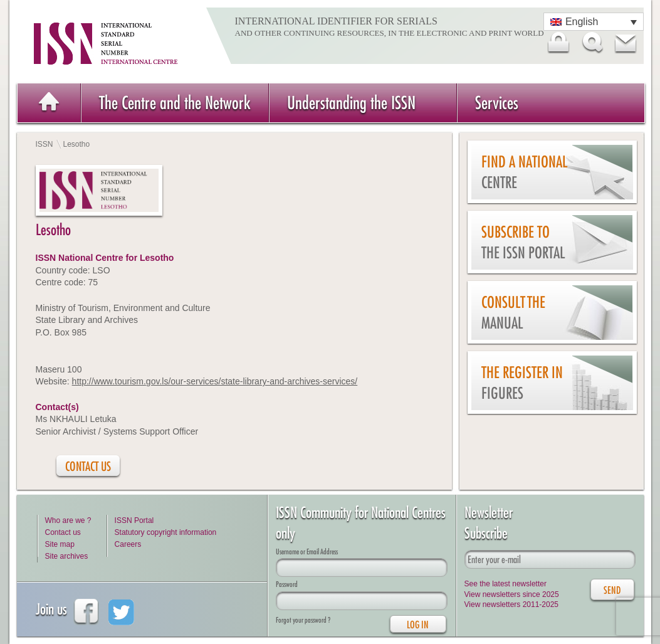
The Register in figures (522, 383)
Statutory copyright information (166, 532)
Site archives (67, 556)
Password (287, 584)
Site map (60, 544)
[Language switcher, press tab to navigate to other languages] (594, 22)
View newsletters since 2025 (512, 594)
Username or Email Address (307, 552)
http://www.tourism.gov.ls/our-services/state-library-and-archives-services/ (215, 381)
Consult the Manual (513, 313)
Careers (128, 544)
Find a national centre (524, 172)
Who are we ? (68, 520)
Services (497, 103)
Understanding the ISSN (351, 103)
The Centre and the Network (175, 103)
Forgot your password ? (303, 620)
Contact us (63, 532)
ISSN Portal (134, 520)
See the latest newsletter (505, 584)
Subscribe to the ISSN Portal (523, 242)
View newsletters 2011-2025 (512, 604)
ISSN (45, 144)
